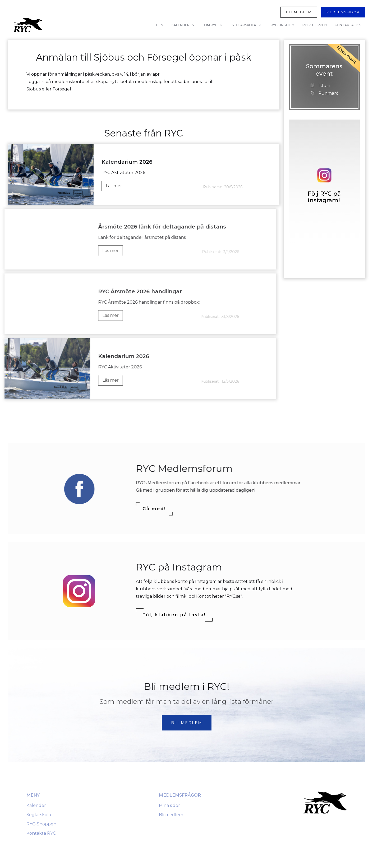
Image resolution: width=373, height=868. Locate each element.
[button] (184, 25)
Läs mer (114, 186)
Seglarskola (39, 815)
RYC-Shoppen (41, 824)
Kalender (36, 805)
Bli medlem (171, 815)
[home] (28, 25)
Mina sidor (169, 805)
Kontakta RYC (41, 833)
